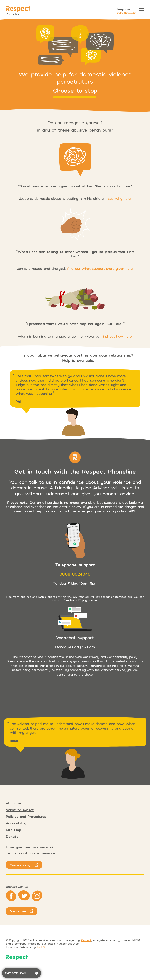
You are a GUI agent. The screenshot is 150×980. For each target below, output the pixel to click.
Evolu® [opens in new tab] (41, 947)
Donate (12, 836)
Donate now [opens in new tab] (18, 911)
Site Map (13, 830)
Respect (86, 940)
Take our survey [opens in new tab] (20, 865)
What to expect (20, 810)
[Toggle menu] (142, 11)
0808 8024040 (126, 13)
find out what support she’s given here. (100, 268)
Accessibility (16, 823)
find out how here (117, 336)
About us (14, 803)
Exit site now (21, 973)
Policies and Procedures (26, 816)
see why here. (120, 198)
